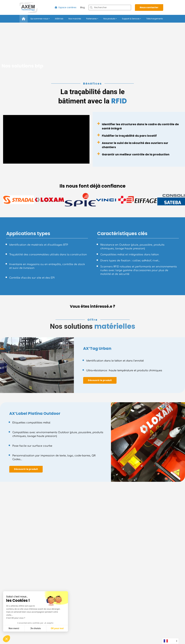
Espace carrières (66, 8)
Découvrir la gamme (26, 640)
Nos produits (109, 19)
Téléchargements (155, 19)
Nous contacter (149, 8)
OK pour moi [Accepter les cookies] (57, 628)
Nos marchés (75, 19)
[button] (6, 639)
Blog (82, 8)
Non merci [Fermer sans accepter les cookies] (14, 628)
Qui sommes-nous (39, 19)
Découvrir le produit (100, 381)
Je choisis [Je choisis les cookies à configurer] (36, 628)
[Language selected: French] (170, 641)
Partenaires (91, 19)
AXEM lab (59, 19)
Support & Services (131, 19)
